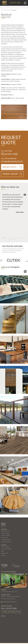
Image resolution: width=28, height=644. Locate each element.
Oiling (2, 551)
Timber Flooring (5, 531)
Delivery (3, 555)
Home (2, 10)
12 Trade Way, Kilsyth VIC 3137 (12, 161)
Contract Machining (6, 549)
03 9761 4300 (11, 608)
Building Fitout (5, 553)
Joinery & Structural (6, 542)
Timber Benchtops (6, 540)
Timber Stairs (5, 538)
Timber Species (8, 10)
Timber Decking (5, 533)
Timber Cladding (5, 535)
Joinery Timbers (5, 547)
